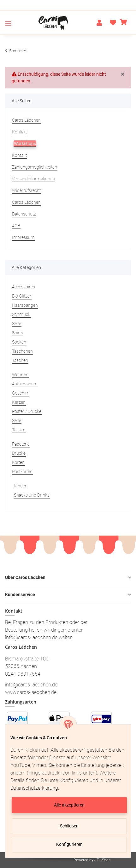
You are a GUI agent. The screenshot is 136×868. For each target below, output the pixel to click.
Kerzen (19, 402)
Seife (17, 324)
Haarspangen (25, 305)
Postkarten (22, 472)
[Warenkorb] (124, 23)
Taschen (20, 360)
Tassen (19, 430)
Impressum (23, 237)
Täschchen (22, 351)
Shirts (18, 333)
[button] (99, 23)
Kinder (20, 486)
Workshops (25, 144)
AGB (16, 226)
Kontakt (19, 132)
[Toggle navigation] (8, 23)
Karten (18, 462)
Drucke (19, 453)
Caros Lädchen (26, 120)
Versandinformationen (33, 179)
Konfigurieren (69, 844)
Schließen (69, 826)
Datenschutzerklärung (34, 788)
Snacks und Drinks (32, 495)
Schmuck (21, 314)
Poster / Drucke (27, 411)
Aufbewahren (25, 384)
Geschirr (20, 393)
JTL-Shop (103, 860)
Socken (19, 342)
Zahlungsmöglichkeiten (35, 167)
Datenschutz (24, 214)
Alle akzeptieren (69, 805)
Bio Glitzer (22, 296)
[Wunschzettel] (111, 23)
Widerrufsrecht (26, 190)
